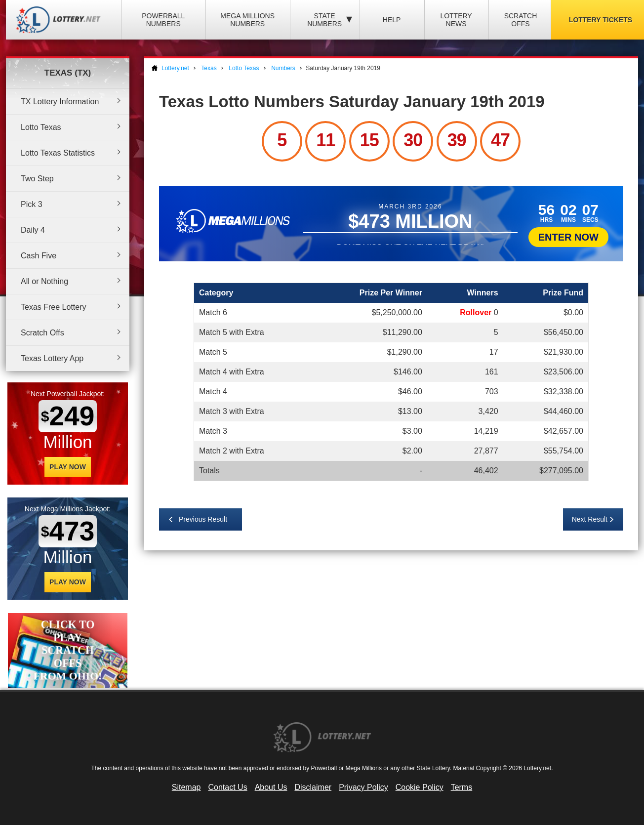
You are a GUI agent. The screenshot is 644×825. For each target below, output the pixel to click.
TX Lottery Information (60, 102)
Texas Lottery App (52, 358)
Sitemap (186, 787)
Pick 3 (32, 204)
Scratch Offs (521, 20)
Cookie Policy (420, 787)
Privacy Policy (363, 787)
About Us (271, 787)
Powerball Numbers (163, 20)
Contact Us (228, 787)
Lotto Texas (41, 127)
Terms (462, 787)
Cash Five (39, 256)
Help (392, 20)
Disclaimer (313, 787)
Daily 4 (33, 230)
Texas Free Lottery (54, 307)
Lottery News (456, 20)
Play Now (68, 467)
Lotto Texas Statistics (58, 153)
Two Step (37, 179)
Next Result (590, 519)
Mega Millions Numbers (247, 20)
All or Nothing (44, 281)
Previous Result (203, 519)
